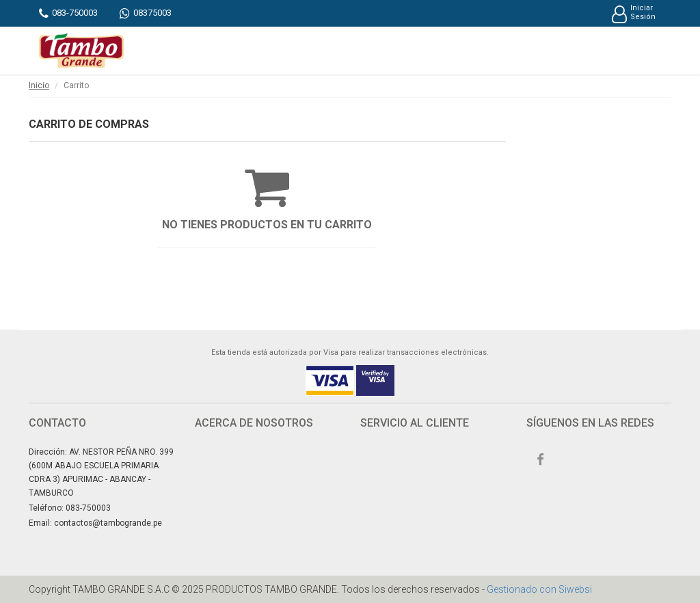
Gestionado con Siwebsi (539, 589)
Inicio (39, 85)
